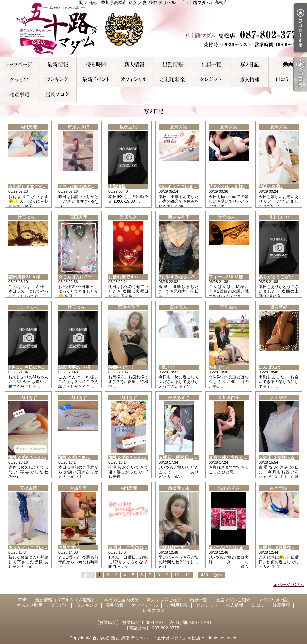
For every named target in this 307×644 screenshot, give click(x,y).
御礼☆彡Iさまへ (74, 457)
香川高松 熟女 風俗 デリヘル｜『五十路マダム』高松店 (146, 638)
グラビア (19, 79)
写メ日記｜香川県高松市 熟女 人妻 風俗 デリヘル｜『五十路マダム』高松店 (153, 28)
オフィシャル (134, 79)
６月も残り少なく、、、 (232, 457)
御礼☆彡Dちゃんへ (127, 457)
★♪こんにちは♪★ (226, 548)
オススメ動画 (288, 64)
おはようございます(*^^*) (184, 187)
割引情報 (96, 79)
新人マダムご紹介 (134, 64)
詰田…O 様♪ (271, 187)
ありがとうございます (30, 548)
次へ (218, 575)
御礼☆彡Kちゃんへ (27, 457)
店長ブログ (58, 94)
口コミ (288, 79)
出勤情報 (117, 187)
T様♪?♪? (167, 367)
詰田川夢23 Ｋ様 (74, 367)
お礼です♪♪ (219, 367)
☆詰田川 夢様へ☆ (277, 457)
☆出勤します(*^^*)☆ (29, 187)
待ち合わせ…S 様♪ (227, 187)
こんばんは (269, 367)
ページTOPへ (291, 584)
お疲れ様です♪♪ (124, 277)
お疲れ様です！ (174, 548)
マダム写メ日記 (249, 64)
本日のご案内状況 (96, 64)
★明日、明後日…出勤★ (182, 457)
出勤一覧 (173, 64)
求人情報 (249, 79)
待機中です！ (121, 367)
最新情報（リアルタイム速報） (58, 64)
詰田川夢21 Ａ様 (24, 277)
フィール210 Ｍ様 (226, 277)
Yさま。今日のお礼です (32, 367)
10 (177, 575)
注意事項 (19, 94)
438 (204, 575)
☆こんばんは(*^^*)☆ (79, 277)
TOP (19, 64)
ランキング (58, 79)
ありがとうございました (282, 277)
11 (187, 575)
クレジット (211, 79)
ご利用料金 (173, 79)
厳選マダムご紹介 (211, 64)
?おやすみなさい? (176, 277)
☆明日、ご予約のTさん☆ (134, 548)
